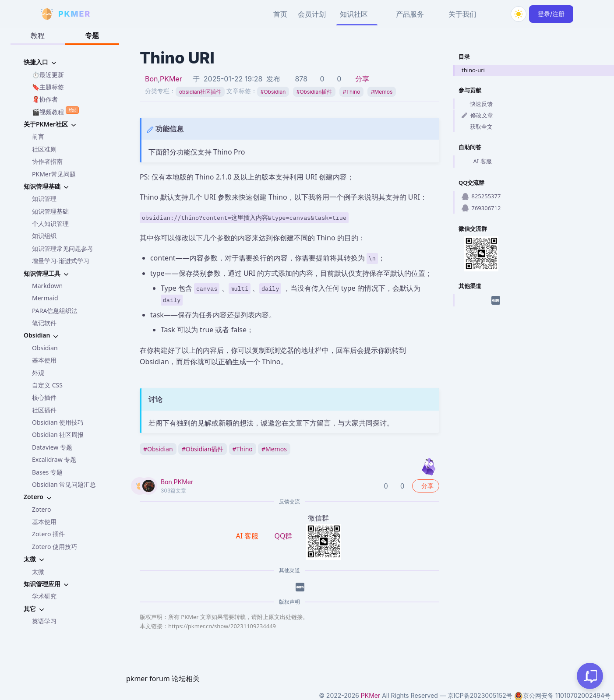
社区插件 (44, 410)
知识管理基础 (50, 211)
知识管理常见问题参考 (63, 248)
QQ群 (283, 536)
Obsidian (45, 348)
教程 (38, 35)
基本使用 (44, 360)
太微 (38, 572)
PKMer (171, 79)
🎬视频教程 (55, 111)
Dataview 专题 (52, 447)
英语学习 (44, 621)
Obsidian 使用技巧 (58, 422)
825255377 (481, 196)
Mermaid (45, 298)
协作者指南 (47, 161)
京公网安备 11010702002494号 (562, 696)
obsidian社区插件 (200, 92)
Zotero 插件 (48, 534)
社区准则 (44, 149)
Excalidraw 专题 (54, 459)
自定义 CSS (47, 385)
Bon (152, 79)
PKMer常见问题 (54, 174)
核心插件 (44, 397)
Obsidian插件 (314, 92)
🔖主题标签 (48, 87)
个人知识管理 (50, 223)
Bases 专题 (47, 472)
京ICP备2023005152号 (480, 695)
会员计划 (312, 14)
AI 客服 (477, 162)
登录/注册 (551, 14)
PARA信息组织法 (55, 311)
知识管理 (44, 199)
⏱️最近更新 (48, 75)
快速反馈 (477, 104)
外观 (38, 373)
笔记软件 (44, 323)
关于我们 (462, 14)
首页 (280, 14)
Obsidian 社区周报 (58, 434)
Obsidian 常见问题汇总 (64, 484)
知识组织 (44, 236)
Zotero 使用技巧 (55, 547)
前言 (38, 136)
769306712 (481, 208)
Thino (352, 92)
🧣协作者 (45, 99)
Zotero (41, 509)
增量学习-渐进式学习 (61, 261)
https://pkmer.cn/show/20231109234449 (222, 626)
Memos (382, 92)
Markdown (47, 286)
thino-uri (473, 70)
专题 (92, 35)
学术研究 (44, 596)
